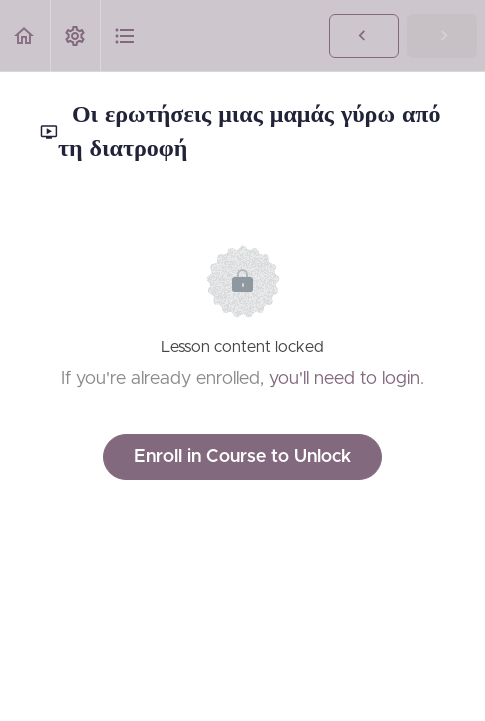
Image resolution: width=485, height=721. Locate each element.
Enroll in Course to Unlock (242, 457)
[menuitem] (75, 35)
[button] (25, 35)
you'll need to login (344, 379)
